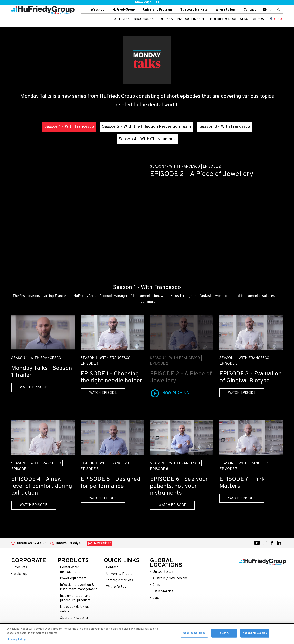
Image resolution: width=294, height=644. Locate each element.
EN (268, 10)
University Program (158, 10)
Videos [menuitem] (258, 19)
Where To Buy (116, 587)
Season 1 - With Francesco (69, 127)
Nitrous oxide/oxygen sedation (76, 609)
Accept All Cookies (255, 633)
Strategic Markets (194, 10)
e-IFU (278, 19)
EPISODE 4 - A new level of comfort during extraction (42, 486)
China (157, 585)
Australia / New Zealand (170, 578)
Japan (157, 598)
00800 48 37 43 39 (31, 543)
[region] (147, 634)
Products (20, 567)
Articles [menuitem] (122, 19)
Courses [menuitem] (165, 19)
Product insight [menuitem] (191, 19)
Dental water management (70, 570)
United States (163, 572)
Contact (250, 10)
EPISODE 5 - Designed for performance (111, 483)
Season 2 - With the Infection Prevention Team (147, 127)
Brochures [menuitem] (144, 19)
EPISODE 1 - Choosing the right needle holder (111, 377)
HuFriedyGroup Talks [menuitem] (229, 19)
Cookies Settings (194, 633)
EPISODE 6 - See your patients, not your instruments (179, 486)
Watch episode (34, 387)
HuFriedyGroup (124, 10)
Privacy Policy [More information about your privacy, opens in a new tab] (17, 640)
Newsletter (102, 543)
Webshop (98, 10)
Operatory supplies (74, 618)
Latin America (163, 592)
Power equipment (73, 578)
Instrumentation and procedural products (75, 598)
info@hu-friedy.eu (69, 543)
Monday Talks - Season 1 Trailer (42, 372)
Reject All (224, 633)
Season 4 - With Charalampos (147, 139)
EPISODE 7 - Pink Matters (242, 483)
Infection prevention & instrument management (79, 587)
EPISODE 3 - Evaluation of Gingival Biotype (251, 377)
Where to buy (226, 10)
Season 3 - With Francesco (225, 127)
